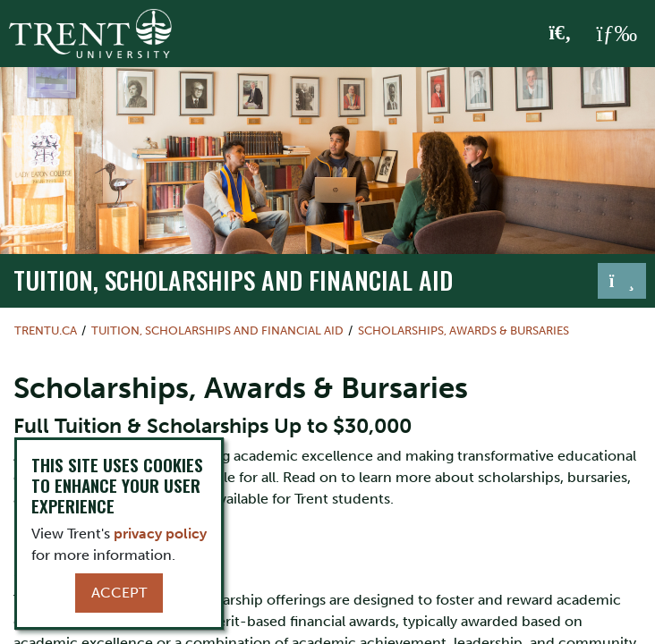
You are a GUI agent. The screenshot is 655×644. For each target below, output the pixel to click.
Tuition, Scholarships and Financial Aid (233, 280)
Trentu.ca (46, 330)
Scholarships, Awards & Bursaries (464, 330)
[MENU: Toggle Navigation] (617, 34)
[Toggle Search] (561, 34)
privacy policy (160, 534)
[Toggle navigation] (622, 281)
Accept (119, 593)
